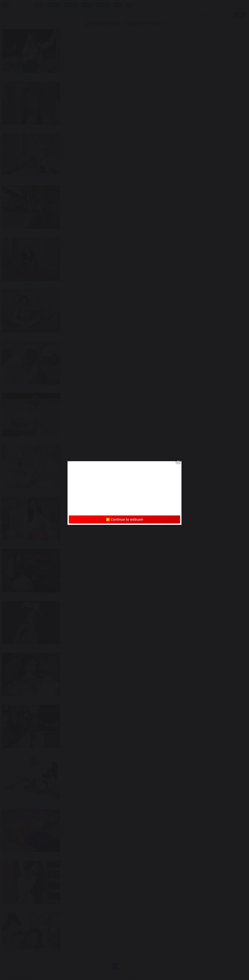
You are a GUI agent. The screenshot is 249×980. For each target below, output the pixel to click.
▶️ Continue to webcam (124, 519)
